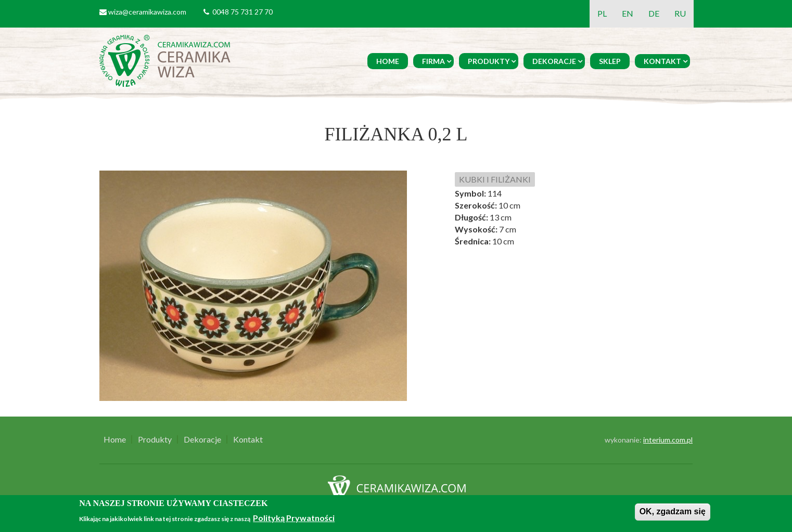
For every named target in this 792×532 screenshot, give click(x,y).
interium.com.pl (668, 440)
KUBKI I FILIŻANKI (495, 179)
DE (654, 13)
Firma (433, 61)
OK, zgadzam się (673, 511)
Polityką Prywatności (294, 518)
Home (388, 61)
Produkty (489, 61)
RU (680, 13)
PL (602, 13)
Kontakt (662, 61)
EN (628, 13)
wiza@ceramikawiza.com (147, 12)
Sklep (610, 61)
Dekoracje (554, 61)
